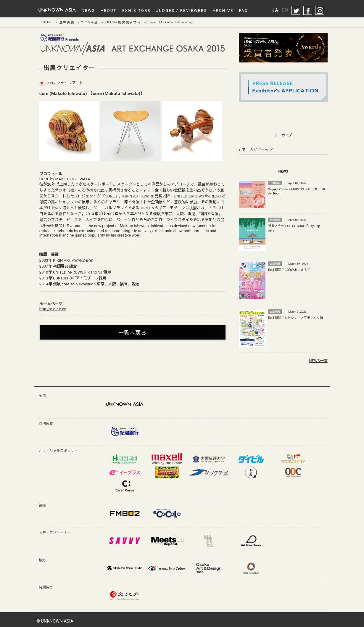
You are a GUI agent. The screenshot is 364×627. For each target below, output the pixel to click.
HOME (47, 22)
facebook (308, 11)
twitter (296, 11)
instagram (320, 11)
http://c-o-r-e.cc (53, 309)
